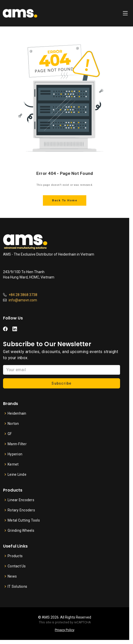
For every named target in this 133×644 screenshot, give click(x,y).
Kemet (13, 464)
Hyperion (15, 454)
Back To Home (65, 200)
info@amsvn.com (23, 300)
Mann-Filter (17, 444)
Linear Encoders (21, 500)
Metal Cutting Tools (24, 520)
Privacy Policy (65, 630)
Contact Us (17, 566)
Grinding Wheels (21, 530)
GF (10, 434)
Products (15, 556)
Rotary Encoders (21, 510)
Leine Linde (17, 474)
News (12, 576)
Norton (13, 424)
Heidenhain (17, 413)
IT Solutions (17, 586)
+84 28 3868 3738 (23, 295)
